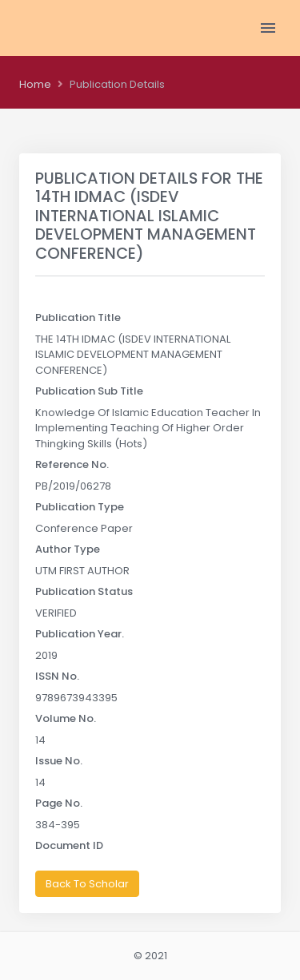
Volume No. (66, 718)
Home (35, 84)
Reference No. (72, 464)
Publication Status (84, 591)
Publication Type (80, 507)
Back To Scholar (87, 884)
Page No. (59, 803)
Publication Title (78, 317)
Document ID (69, 845)
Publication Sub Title (89, 391)
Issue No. (59, 761)
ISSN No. (57, 676)
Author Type (68, 549)
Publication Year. (80, 634)
